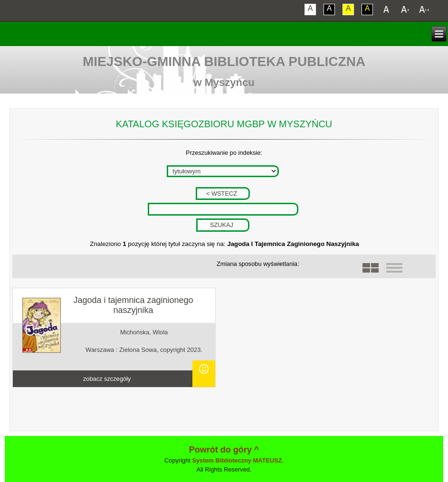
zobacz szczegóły (107, 379)
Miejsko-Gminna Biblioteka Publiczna (224, 61)
